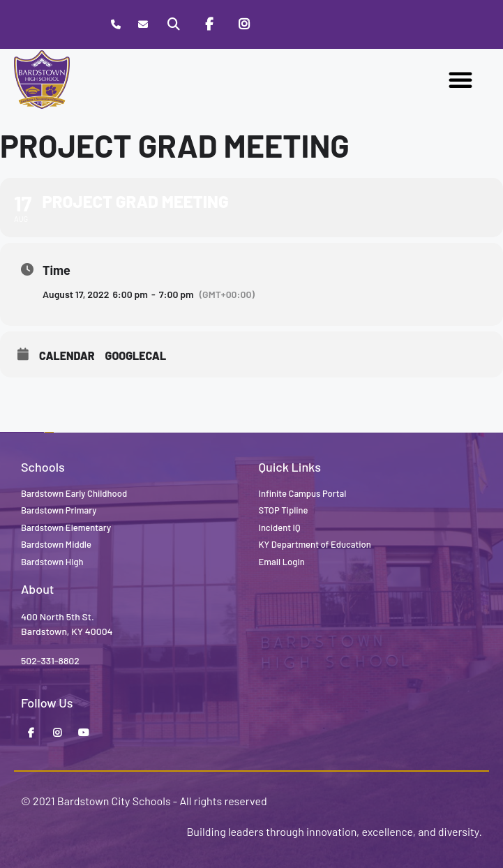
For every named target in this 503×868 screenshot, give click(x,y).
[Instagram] (244, 24)
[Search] (174, 24)
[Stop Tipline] (279, 24)
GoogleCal (136, 356)
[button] (460, 80)
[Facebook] (209, 24)
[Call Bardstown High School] (115, 25)
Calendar (67, 356)
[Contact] (143, 25)
